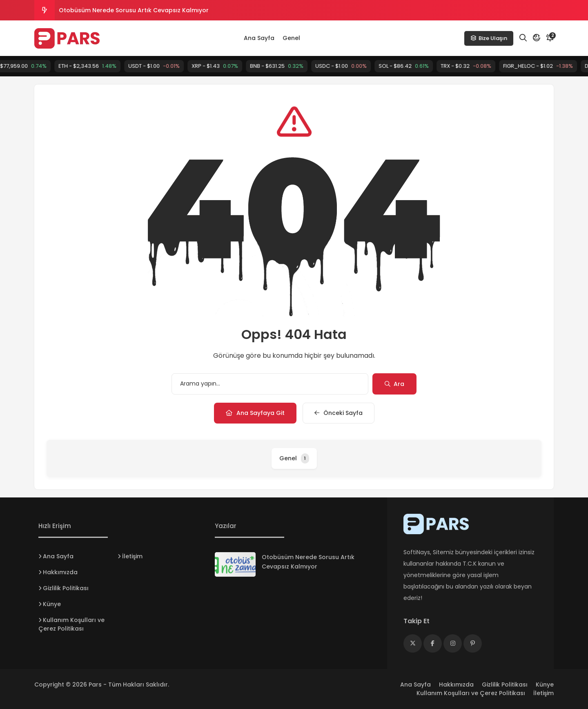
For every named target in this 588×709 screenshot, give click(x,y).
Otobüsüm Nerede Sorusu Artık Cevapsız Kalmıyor (134, 10)
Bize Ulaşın (489, 38)
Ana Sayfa (259, 38)
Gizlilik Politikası (66, 588)
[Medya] (413, 643)
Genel (291, 38)
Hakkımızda (60, 572)
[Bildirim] (550, 38)
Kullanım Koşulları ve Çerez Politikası (71, 624)
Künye (52, 604)
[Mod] (537, 38)
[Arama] (523, 38)
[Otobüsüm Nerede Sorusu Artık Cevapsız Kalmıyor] (235, 564)
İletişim (132, 556)
